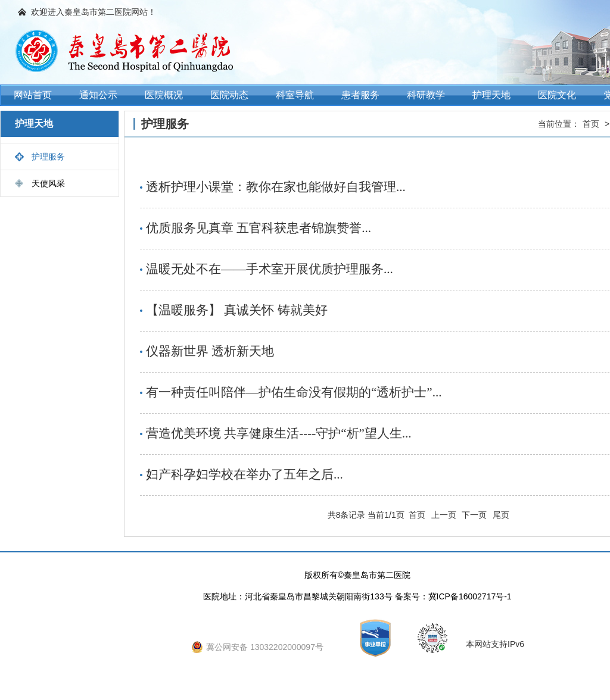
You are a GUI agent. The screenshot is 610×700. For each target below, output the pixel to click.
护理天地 (491, 95)
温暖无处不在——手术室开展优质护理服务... (270, 269)
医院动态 (229, 95)
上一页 (444, 515)
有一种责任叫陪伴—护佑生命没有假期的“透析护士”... (294, 392)
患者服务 (360, 95)
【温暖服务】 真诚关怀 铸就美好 (237, 310)
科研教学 (426, 95)
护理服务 (48, 157)
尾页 (501, 515)
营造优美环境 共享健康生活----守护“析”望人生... (279, 433)
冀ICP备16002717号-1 (470, 596)
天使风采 (48, 183)
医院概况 (164, 95)
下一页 (474, 515)
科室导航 (295, 95)
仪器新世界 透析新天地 (210, 351)
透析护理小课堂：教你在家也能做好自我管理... (276, 187)
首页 (591, 124)
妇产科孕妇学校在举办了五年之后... (245, 474)
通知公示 (98, 95)
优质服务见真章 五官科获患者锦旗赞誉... (259, 228)
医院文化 (557, 95)
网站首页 (33, 95)
